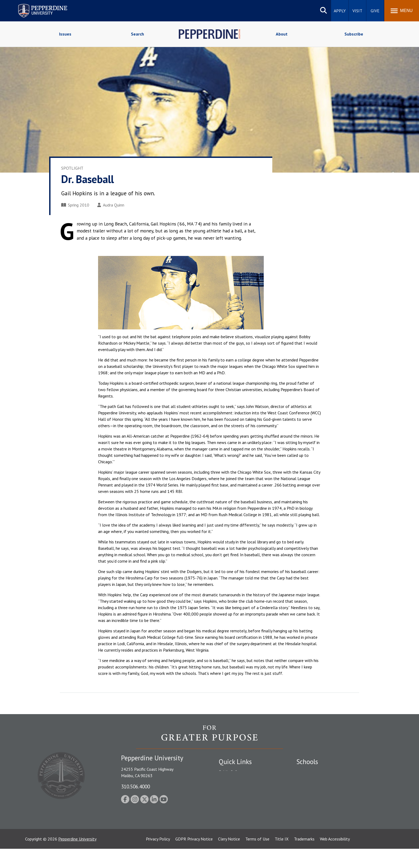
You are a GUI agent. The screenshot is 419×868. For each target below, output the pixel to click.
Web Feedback (232, 837)
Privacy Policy (158, 858)
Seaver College (310, 772)
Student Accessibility (237, 781)
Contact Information (238, 809)
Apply (340, 11)
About (282, 34)
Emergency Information (240, 791)
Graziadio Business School (320, 791)
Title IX (282, 858)
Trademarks (304, 858)
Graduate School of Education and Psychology (338, 800)
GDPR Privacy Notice (194, 858)
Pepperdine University (77, 858)
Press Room (230, 828)
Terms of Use (257, 858)
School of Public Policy (317, 809)
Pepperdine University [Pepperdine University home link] (36, 5)
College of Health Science (320, 818)
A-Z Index (227, 818)
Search (137, 34)
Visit (357, 11)
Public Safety (231, 772)
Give (375, 11)
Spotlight (72, 168)
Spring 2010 (75, 205)
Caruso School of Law (316, 781)
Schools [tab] (307, 762)
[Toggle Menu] (402, 11)
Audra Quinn (111, 205)
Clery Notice (229, 858)
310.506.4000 (135, 786)
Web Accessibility (335, 858)
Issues (65, 34)
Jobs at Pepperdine (236, 800)
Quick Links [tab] (235, 762)
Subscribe (354, 34)
